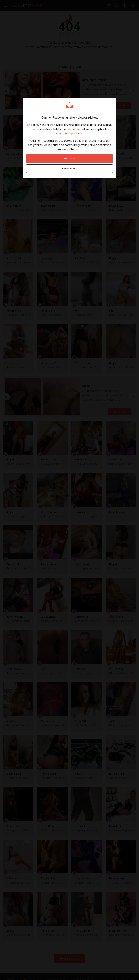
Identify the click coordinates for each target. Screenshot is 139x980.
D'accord (70, 159)
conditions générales (69, 133)
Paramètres (69, 168)
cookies (77, 129)
